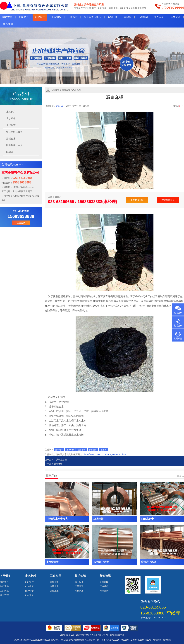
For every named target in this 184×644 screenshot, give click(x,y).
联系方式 (4, 595)
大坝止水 (54, 582)
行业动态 (104, 586)
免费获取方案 (137, 200)
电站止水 (54, 586)
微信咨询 (178, 312)
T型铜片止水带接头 (57, 519)
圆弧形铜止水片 (14, 145)
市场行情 (104, 591)
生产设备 (4, 586)
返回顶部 (178, 338)
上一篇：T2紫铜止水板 (56, 460)
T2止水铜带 (147, 519)
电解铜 (10, 152)
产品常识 (79, 586)
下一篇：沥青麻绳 (54, 464)
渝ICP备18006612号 (142, 640)
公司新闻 (104, 582)
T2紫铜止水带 (101, 562)
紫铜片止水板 (148, 562)
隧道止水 (54, 591)
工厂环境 (4, 591)
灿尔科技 (167, 640)
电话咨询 (178, 325)
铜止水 (103, 450)
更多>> (181, 476)
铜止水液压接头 (14, 132)
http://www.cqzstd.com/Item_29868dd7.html (105, 454)
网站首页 (66, 90)
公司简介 (4, 582)
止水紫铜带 (52, 562)
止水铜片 (11, 112)
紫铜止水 (11, 139)
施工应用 (79, 582)
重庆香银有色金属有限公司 (93, 635)
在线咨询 (21, 223)
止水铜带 (11, 125)
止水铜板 (11, 118)
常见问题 (79, 591)
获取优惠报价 (168, 200)
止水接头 (29, 595)
